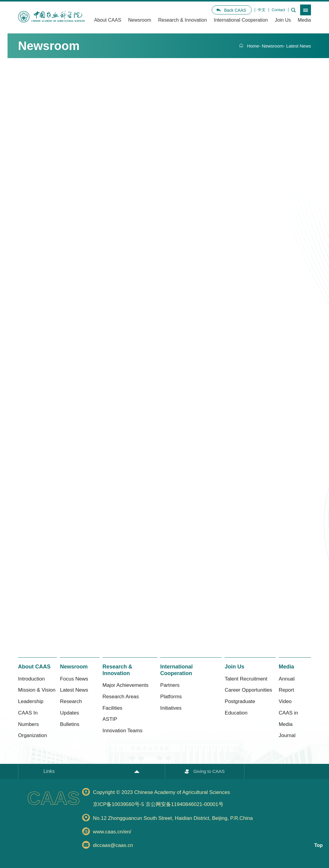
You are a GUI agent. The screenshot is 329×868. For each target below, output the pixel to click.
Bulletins (69, 724)
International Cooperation (241, 20)
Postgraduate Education (240, 707)
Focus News (74, 679)
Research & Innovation (183, 20)
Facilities (112, 708)
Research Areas (121, 697)
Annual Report (287, 685)
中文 (262, 10)
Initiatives (171, 708)
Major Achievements (126, 685)
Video (285, 701)
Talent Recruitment (246, 679)
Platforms (171, 697)
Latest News (298, 46)
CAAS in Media (288, 719)
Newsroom (140, 20)
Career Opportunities (248, 690)
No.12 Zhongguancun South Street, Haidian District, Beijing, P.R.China (173, 818)
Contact (278, 10)
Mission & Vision (37, 690)
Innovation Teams (123, 731)
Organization (32, 735)
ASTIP (110, 719)
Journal (287, 735)
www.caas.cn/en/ (112, 832)
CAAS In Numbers (28, 719)
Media (304, 20)
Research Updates (71, 707)
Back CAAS (235, 10)
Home (253, 46)
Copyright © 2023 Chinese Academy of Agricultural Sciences (202, 799)
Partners (170, 685)
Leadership (31, 701)
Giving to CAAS (209, 771)
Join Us (283, 20)
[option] (51, 17)
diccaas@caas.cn (113, 845)
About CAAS (108, 20)
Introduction (31, 679)
